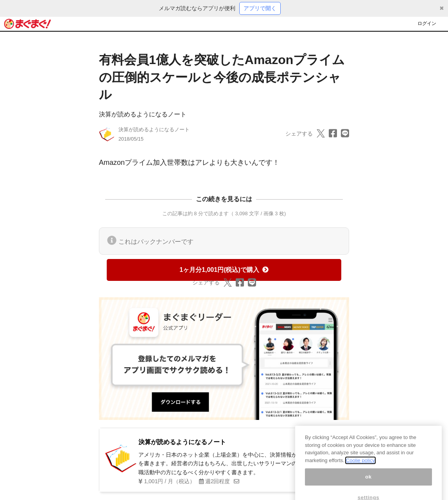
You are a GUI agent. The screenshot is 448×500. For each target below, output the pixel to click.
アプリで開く (260, 8)
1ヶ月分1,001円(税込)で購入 (224, 270)
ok (368, 489)
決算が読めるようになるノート (143, 114)
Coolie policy (360, 473)
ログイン (427, 23)
